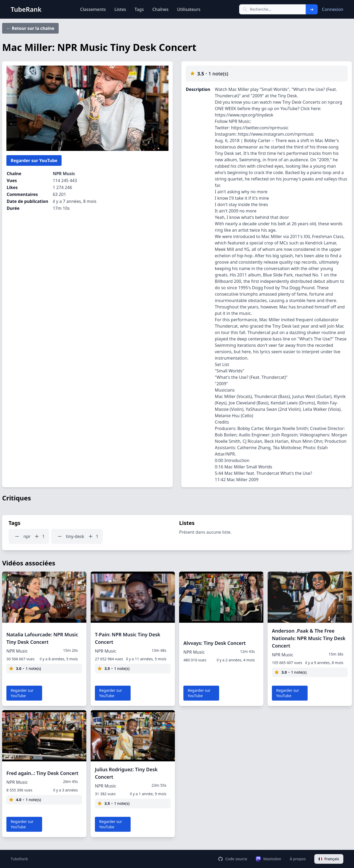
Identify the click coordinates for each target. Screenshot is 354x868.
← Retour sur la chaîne (30, 28)
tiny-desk (75, 536)
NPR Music (64, 174)
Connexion (333, 9)
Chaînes (160, 9)
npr (27, 536)
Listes (120, 9)
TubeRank (19, 859)
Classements (93, 9)
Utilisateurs (189, 9)
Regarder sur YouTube (34, 160)
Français (329, 859)
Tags (139, 9)
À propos (298, 859)
